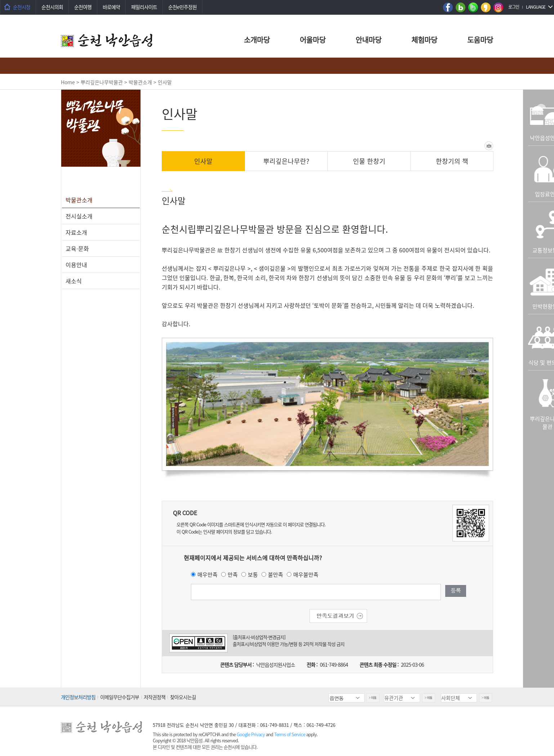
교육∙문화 (77, 248)
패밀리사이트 (144, 7)
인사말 (203, 161)
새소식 (74, 281)
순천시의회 (52, 7)
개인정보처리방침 (78, 697)
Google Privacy (251, 734)
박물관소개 (79, 200)
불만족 (276, 575)
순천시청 (22, 7)
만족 (233, 575)
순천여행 (83, 7)
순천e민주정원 (182, 7)
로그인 (514, 7)
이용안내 (76, 265)
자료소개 (76, 232)
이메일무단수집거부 (120, 697)
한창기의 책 (452, 161)
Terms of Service (290, 734)
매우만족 (207, 575)
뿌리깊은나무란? (286, 161)
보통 (253, 575)
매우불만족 (306, 575)
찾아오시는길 (183, 697)
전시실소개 (79, 216)
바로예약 (111, 7)
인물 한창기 (369, 161)
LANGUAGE (536, 7)
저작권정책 (155, 697)
